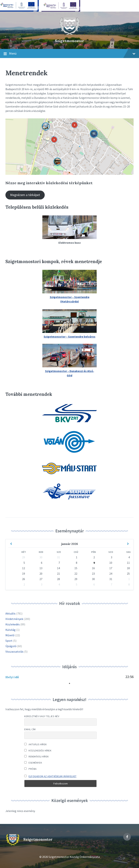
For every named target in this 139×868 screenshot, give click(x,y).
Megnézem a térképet (25, 195)
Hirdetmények (14, 619)
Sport (9, 641)
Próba (30, 769)
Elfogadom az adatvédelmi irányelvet (53, 776)
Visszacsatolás (14, 651)
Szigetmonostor (69, 41)
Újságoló (11, 646)
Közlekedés (13, 624)
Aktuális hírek (36, 744)
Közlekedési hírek (38, 751)
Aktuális (10, 613)
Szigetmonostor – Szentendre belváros (69, 337)
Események (33, 763)
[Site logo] (69, 34)
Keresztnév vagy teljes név (42, 716)
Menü (69, 54)
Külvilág (10, 630)
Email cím (30, 729)
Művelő (10, 635)
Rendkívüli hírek (37, 756)
